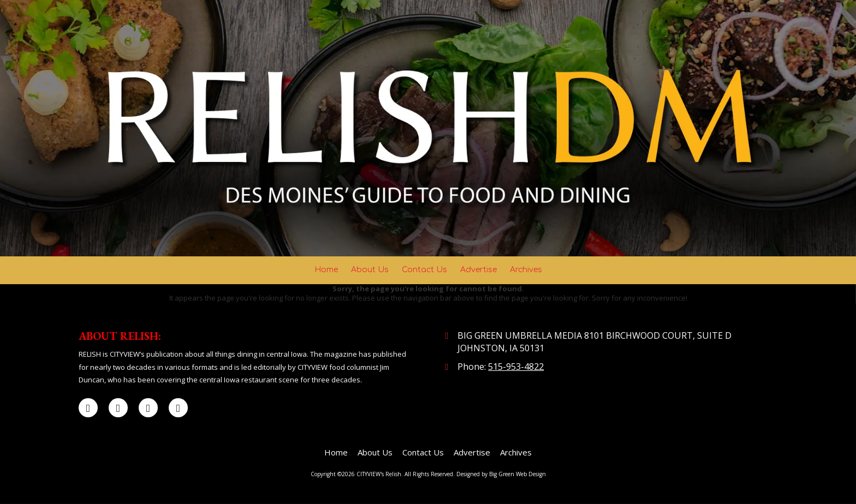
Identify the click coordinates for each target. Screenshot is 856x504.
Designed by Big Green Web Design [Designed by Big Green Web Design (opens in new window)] (501, 474)
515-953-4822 (516, 367)
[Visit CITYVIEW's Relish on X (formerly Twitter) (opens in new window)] (118, 408)
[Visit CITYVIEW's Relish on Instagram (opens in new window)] (178, 408)
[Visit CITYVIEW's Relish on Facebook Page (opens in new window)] (88, 408)
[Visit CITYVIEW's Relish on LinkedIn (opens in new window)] (148, 408)
